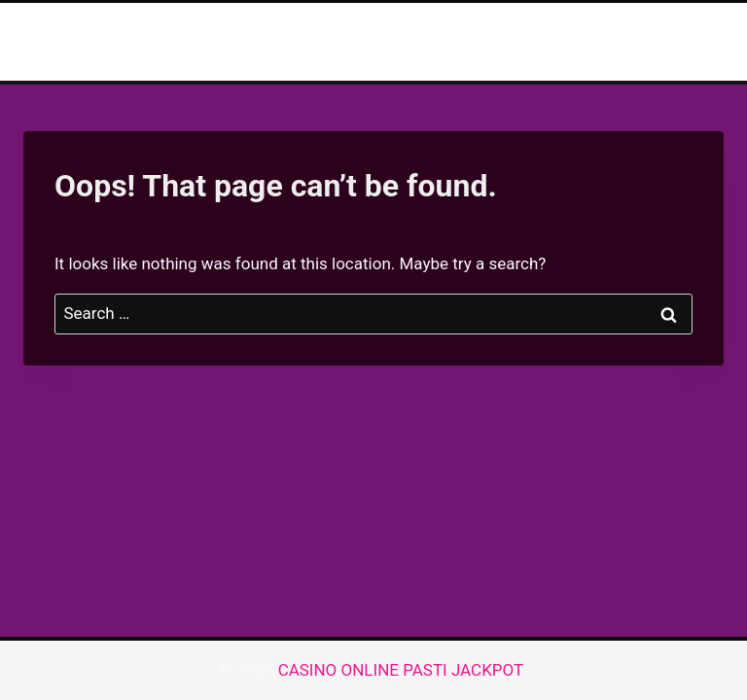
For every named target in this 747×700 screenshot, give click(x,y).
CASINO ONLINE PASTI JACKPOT (403, 670)
